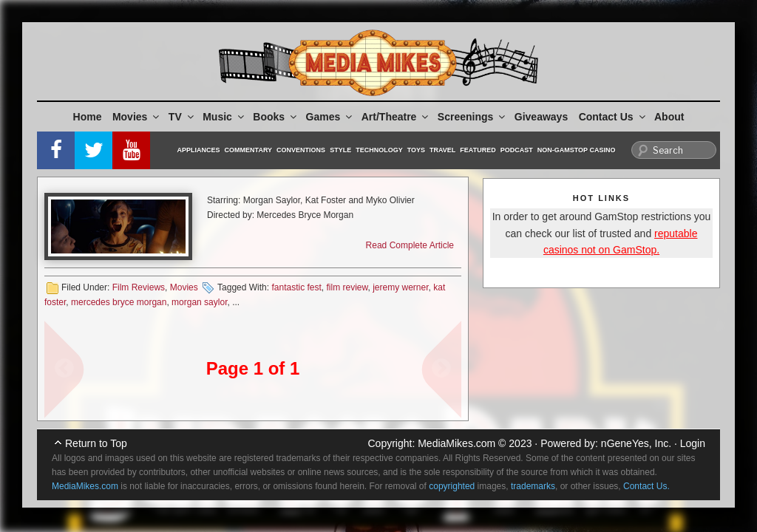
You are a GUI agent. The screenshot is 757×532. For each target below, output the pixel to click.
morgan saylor (199, 302)
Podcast (517, 150)
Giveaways (541, 117)
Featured (478, 150)
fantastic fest (296, 287)
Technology (379, 150)
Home (88, 117)
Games (330, 117)
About (669, 117)
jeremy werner (400, 287)
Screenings (472, 117)
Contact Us (613, 117)
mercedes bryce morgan (119, 302)
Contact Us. (646, 486)
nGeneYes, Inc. (636, 443)
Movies (137, 117)
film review (347, 287)
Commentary (249, 150)
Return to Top (96, 443)
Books (276, 117)
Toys (416, 150)
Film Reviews (139, 287)
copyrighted (452, 486)
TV (182, 117)
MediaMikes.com (456, 443)
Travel (442, 150)
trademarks (533, 486)
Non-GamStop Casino (577, 150)
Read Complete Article (410, 245)
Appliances (199, 150)
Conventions (301, 150)
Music (224, 117)
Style (340, 150)
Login (693, 443)
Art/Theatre (396, 117)
